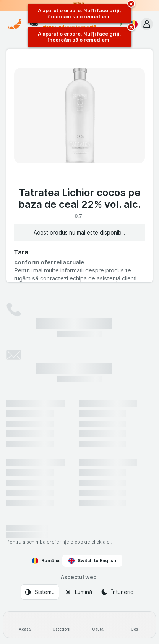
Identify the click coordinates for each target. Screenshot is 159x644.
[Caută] (98, 625)
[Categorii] (62, 625)
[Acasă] (25, 625)
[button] (147, 24)
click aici (101, 542)
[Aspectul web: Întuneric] (117, 592)
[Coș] (135, 625)
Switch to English (92, 561)
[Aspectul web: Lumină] (78, 592)
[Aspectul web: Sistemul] (40, 592)
